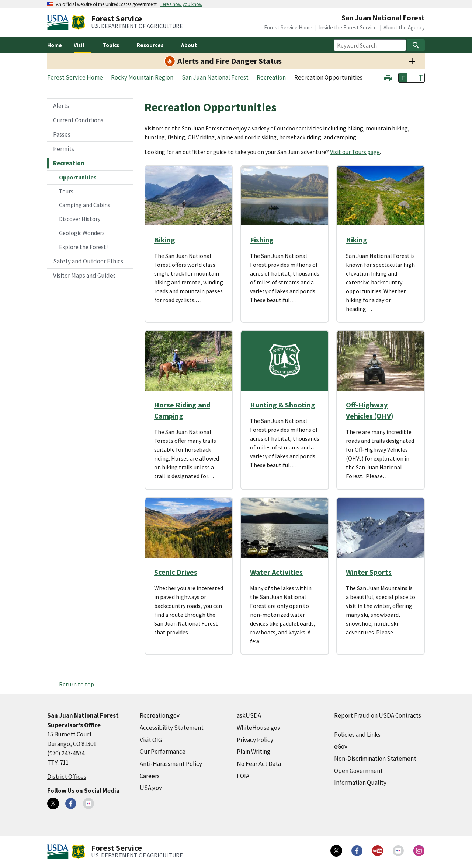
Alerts (61, 106)
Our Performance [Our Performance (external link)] (163, 752)
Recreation (69, 163)
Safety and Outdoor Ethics (88, 261)
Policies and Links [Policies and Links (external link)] (357, 735)
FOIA (243, 776)
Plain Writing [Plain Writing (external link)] (254, 752)
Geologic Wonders (82, 233)
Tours (66, 191)
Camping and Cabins (85, 205)
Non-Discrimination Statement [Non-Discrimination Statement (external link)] (375, 759)
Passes (62, 134)
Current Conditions (78, 120)
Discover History (80, 219)
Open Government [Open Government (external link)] (358, 771)
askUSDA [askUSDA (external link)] (249, 715)
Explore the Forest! (83, 247)
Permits (64, 149)
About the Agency (404, 27)
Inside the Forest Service (348, 27)
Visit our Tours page (355, 152)
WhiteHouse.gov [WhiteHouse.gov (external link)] (258, 728)
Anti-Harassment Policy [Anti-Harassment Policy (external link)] (171, 764)
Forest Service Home (288, 27)
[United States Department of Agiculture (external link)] (59, 22)
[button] (388, 77)
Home (55, 45)
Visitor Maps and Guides (84, 276)
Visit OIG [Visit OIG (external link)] (151, 740)
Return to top (77, 684)
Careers (150, 776)
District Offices (67, 777)
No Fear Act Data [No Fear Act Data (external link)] (259, 764)
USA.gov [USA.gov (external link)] (151, 788)
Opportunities (78, 177)
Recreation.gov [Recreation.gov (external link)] (160, 715)
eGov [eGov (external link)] (341, 746)
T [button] (403, 78)
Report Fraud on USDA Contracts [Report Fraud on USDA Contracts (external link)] (378, 715)
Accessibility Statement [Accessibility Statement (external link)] (172, 728)
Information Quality (360, 783)
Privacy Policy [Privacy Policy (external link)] (255, 740)
